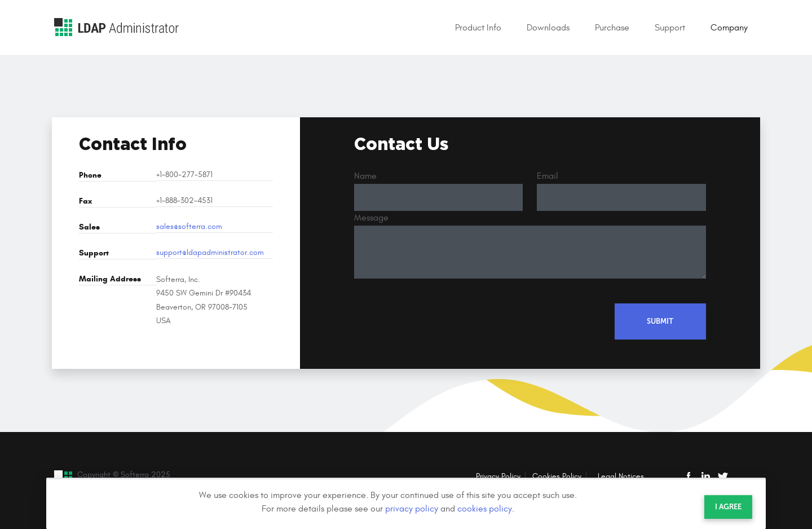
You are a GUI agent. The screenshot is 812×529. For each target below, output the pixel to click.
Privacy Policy (498, 476)
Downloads (548, 28)
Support (670, 28)
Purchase (612, 28)
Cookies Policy (557, 476)
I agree (728, 507)
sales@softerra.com (189, 227)
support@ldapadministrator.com (210, 253)
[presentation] (440, 319)
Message (371, 218)
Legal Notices (621, 476)
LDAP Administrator (116, 27)
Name (365, 176)
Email (548, 176)
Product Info (478, 28)
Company (729, 28)
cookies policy (485, 509)
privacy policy (412, 509)
